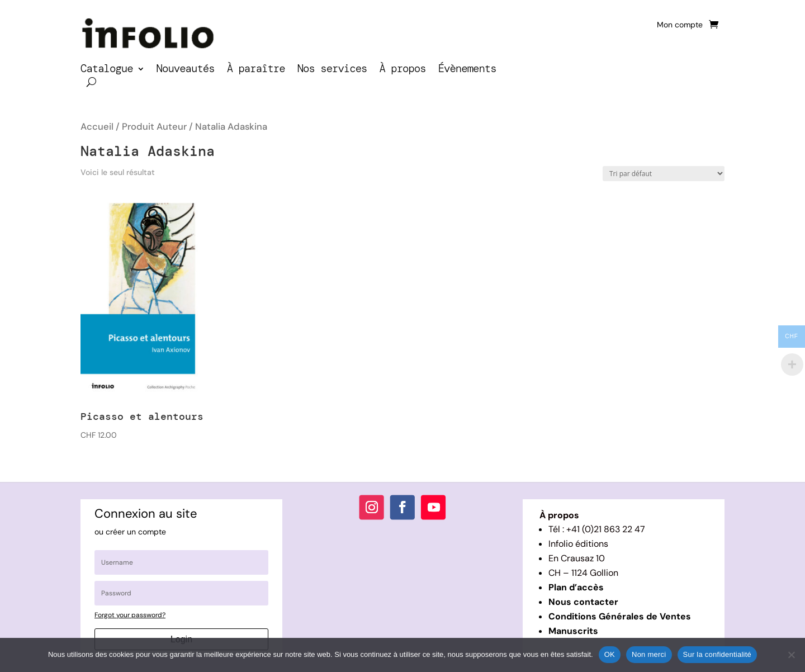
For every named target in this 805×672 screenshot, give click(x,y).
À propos (402, 70)
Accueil (97, 127)
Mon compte (680, 25)
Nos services (332, 70)
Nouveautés (186, 70)
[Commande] (664, 174)
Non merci (649, 654)
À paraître (256, 70)
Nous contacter (583, 602)
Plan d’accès (576, 587)
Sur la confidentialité (718, 654)
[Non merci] (791, 655)
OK (610, 654)
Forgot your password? (130, 615)
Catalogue (107, 70)
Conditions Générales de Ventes (620, 616)
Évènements (467, 70)
